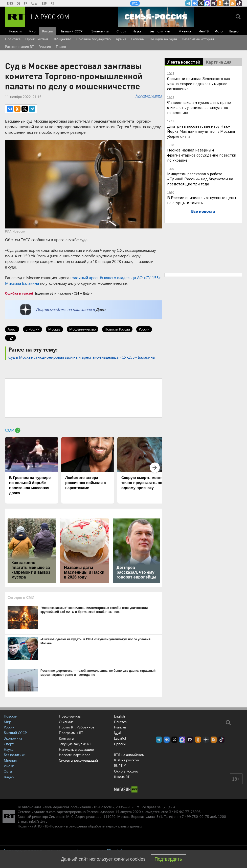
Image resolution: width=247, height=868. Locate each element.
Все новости (203, 211)
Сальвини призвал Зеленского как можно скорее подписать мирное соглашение (199, 83)
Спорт (121, 31)
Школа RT (122, 777)
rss (233, 3)
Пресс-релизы (70, 716)
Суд (10, 338)
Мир (32, 31)
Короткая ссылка (149, 95)
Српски (120, 744)
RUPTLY (120, 766)
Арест (12, 329)
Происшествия (37, 39)
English (119, 716)
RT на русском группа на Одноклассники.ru (220, 3)
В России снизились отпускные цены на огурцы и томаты (202, 200)
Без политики (160, 31)
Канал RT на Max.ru (207, 3)
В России (32, 329)
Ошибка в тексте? (19, 293)
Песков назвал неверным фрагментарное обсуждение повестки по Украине (202, 155)
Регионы (138, 39)
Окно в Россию (126, 771)
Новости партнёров (75, 755)
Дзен (100, 309)
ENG (10, 3)
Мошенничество (83, 329)
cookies (138, 859)
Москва (54, 329)
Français (120, 727)
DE (18, 3)
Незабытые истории (198, 39)
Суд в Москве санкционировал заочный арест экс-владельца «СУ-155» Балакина (82, 357)
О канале (66, 722)
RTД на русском (127, 760)
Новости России (117, 329)
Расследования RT (19, 46)
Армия (121, 39)
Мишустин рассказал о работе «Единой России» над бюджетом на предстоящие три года (200, 179)
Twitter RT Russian (201, 3)
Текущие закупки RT (75, 744)
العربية (35, 3)
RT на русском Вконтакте (195, 3)
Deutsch (120, 722)
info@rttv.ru (38, 821)
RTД (135, 3)
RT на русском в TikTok (239, 3)
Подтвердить (168, 859)
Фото (219, 31)
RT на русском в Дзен (226, 3)
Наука (137, 31)
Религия (45, 46)
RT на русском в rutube (214, 3)
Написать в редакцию (76, 749)
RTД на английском (129, 755)
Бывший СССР (72, 31)
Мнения (185, 31)
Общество (63, 39)
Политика (13, 39)
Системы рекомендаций (78, 760)
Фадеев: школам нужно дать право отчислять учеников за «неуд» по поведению (199, 107)
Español (120, 738)
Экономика (100, 31)
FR (26, 3)
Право (61, 46)
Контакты (66, 738)
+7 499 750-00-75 (194, 816)
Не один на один (163, 39)
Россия (48, 31)
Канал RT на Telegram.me (188, 3)
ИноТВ (204, 31)
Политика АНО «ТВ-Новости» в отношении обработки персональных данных (80, 826)
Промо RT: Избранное (77, 727)
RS (52, 3)
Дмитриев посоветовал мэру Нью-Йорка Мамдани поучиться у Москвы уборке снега (201, 131)
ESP (44, 3)
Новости (15, 31)
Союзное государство (94, 39)
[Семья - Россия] (156, 17)
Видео (234, 31)
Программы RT (71, 733)
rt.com (51, 812)
